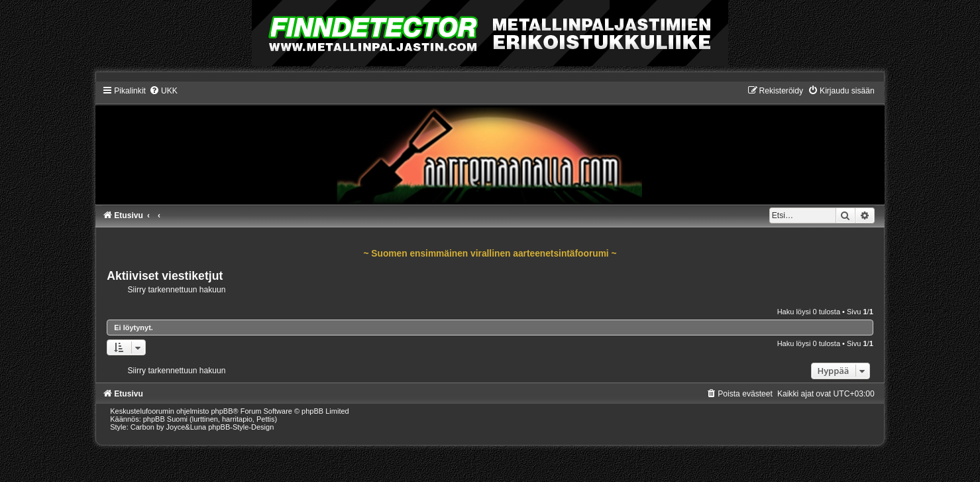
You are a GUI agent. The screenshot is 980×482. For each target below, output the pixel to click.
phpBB (222, 411)
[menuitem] (163, 91)
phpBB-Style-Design (241, 427)
